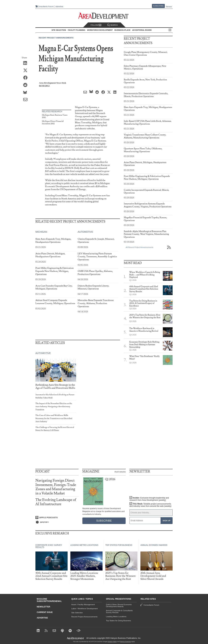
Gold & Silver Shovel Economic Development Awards (119, 605)
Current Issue (45, 612)
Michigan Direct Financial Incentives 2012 (53, 123)
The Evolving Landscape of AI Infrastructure (56, 502)
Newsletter (43, 607)
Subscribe (158, 6)
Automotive (85, 232)
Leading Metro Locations (116, 617)
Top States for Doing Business (118, 621)
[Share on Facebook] (26, 78)
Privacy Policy (112, 642)
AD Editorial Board (142, 30)
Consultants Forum (46, 7)
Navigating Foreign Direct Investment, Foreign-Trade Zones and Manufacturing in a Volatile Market (56, 487)
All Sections (170, 30)
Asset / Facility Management (83, 604)
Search (112, 25)
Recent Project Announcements (56, 38)
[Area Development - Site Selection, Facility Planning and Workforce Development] (104, 16)
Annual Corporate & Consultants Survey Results (119, 611)
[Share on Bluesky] (26, 93)
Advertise (59, 7)
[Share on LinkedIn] (26, 63)
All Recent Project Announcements (140, 247)
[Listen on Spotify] (57, 522)
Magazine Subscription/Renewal (49, 600)
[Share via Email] (26, 100)
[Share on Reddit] (26, 85)
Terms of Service (126, 642)
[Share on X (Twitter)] (26, 71)
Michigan (41, 232)
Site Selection (77, 613)
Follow (96, 25)
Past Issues (120, 472)
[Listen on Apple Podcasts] (57, 518)
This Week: (150, 505)
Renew (169, 7)
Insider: (149, 499)
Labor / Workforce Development (84, 609)
